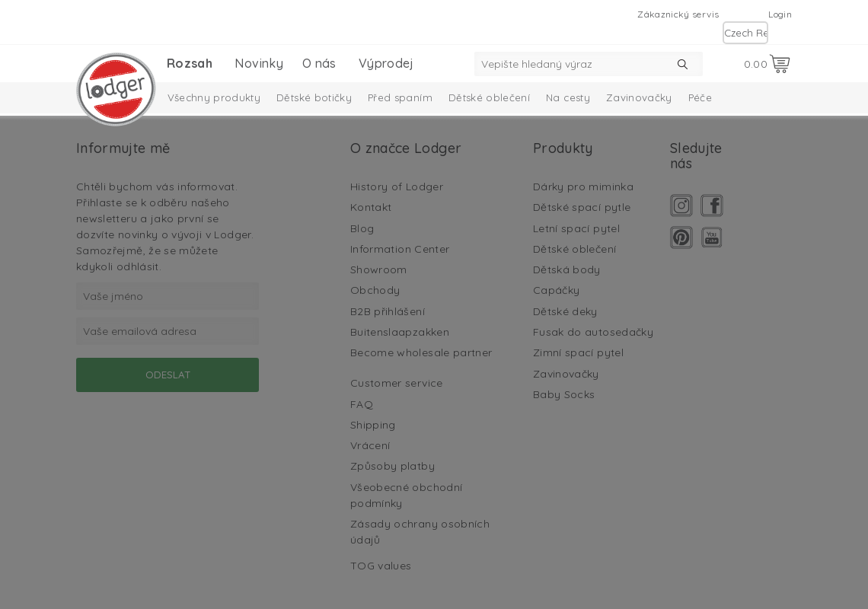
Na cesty (568, 97)
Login (780, 14)
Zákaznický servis (678, 14)
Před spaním (400, 97)
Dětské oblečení (489, 97)
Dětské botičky (314, 97)
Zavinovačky (639, 97)
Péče (700, 97)
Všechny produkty (214, 97)
